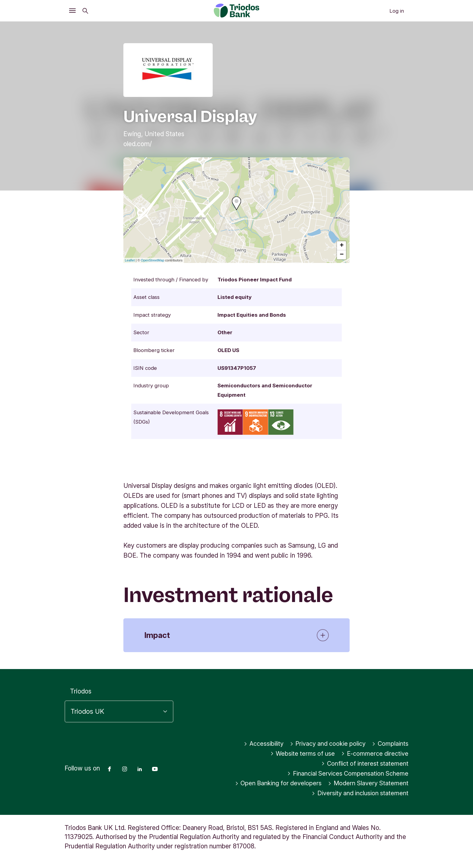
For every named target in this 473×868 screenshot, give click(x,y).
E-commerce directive (373, 754)
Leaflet (130, 260)
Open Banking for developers (275, 783)
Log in (397, 11)
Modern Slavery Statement (367, 783)
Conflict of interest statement (363, 764)
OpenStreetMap (153, 260)
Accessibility (258, 744)
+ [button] (342, 246)
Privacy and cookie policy (325, 744)
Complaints (390, 744)
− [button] (342, 255)
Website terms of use (298, 754)
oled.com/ (138, 144)
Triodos (81, 691)
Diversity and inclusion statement (358, 793)
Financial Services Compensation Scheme (346, 774)
